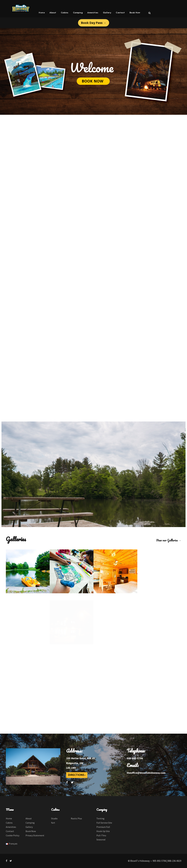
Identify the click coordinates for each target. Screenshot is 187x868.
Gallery (107, 13)
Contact (120, 13)
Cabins (65, 13)
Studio (54, 818)
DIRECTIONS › (77, 775)
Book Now (135, 13)
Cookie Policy (13, 835)
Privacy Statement (35, 835)
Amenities (93, 13)
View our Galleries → (169, 540)
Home (42, 13)
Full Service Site (104, 823)
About (53, 13)
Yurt (53, 823)
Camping (78, 13)
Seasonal (101, 839)
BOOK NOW (93, 81)
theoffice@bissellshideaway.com (146, 773)
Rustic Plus (76, 818)
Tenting (100, 818)
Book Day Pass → (94, 23)
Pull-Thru (101, 835)
